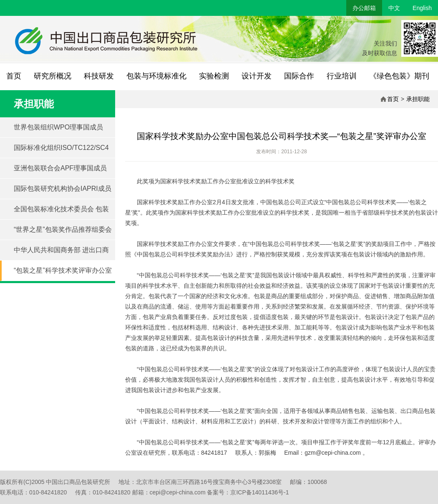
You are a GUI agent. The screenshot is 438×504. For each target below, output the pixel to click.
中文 (394, 8)
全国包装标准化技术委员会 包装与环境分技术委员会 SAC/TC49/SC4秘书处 (61, 213)
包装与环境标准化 (156, 76)
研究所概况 (53, 76)
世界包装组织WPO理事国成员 (58, 127)
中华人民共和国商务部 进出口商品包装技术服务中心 (61, 253)
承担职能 (418, 99)
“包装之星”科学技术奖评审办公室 (63, 270)
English (422, 8)
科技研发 (99, 76)
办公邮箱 (364, 8)
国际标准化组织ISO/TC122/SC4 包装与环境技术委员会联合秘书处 (64, 151)
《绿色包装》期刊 (399, 76)
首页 (14, 76)
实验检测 (214, 76)
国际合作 (299, 76)
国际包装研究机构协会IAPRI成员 (63, 189)
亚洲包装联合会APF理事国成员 (60, 168)
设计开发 (257, 76)
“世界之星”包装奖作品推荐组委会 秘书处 (63, 233)
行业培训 (342, 76)
